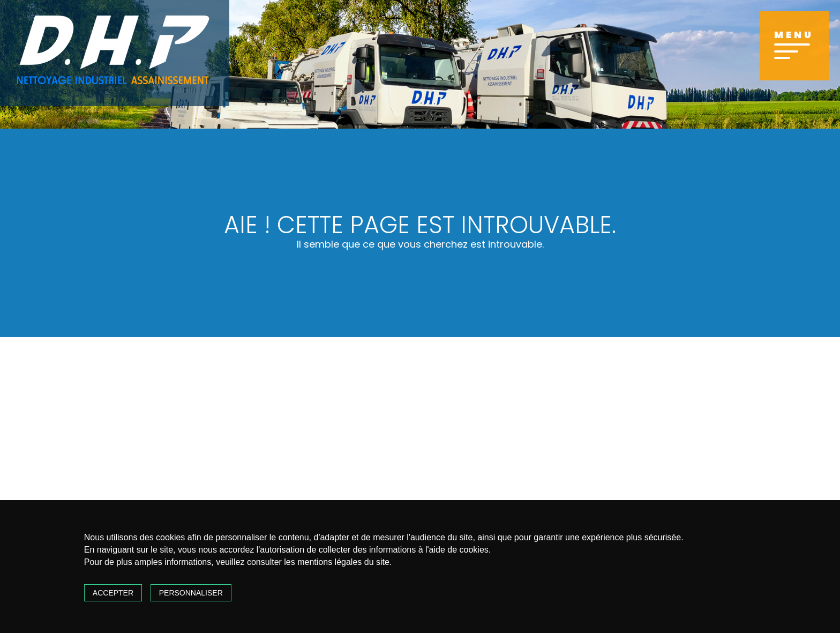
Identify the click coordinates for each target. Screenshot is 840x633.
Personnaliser (191, 593)
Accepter (113, 593)
